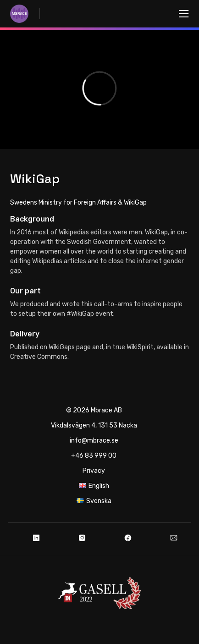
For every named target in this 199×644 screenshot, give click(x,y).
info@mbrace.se (94, 441)
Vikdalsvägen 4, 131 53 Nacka (94, 425)
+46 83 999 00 (94, 456)
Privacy (94, 471)
